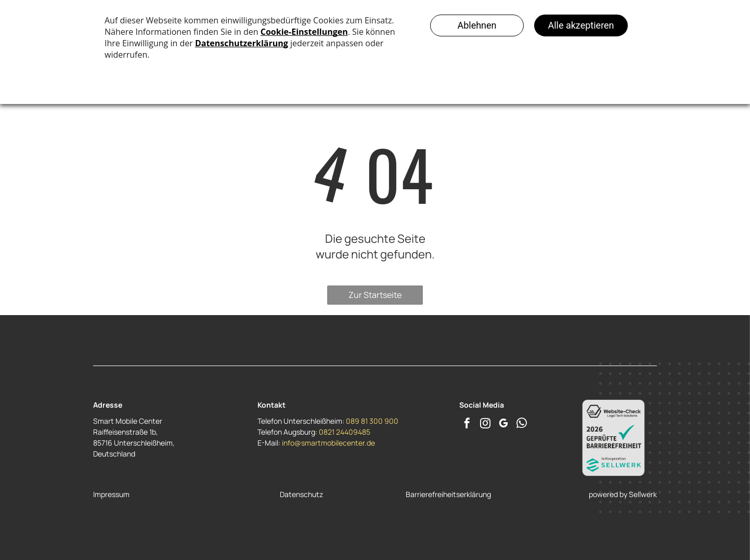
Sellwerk (643, 494)
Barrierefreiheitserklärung (448, 494)
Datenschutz (301, 494)
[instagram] (485, 425)
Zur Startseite (375, 295)
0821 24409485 (345, 432)
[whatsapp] (522, 425)
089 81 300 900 (372, 421)
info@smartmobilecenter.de (328, 443)
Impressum (111, 494)
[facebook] (467, 425)
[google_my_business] (503, 425)
